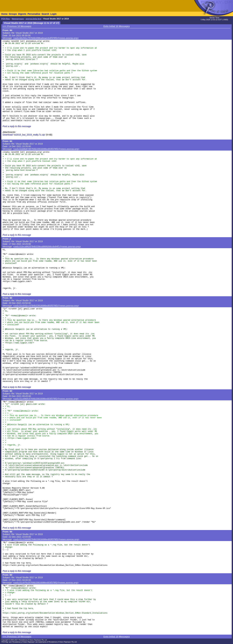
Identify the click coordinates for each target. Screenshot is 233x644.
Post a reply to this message (17, 126)
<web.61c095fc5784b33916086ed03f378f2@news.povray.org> (46, 399)
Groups (13, 14)
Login (53, 14)
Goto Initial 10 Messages (116, 26)
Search (45, 14)
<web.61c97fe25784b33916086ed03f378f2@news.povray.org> (46, 583)
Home (4, 14)
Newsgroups (18, 19)
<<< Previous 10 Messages (17, 26)
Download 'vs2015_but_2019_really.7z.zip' (24, 135)
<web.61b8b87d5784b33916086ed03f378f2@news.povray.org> (46, 149)
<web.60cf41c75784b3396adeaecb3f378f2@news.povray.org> (46, 38)
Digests (22, 14)
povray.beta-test (33, 19)
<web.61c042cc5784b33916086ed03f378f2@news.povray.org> (46, 306)
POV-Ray (6, 19)
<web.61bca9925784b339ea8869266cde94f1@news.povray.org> (47, 247)
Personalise (34, 14)
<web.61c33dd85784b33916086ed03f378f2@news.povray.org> (46, 539)
